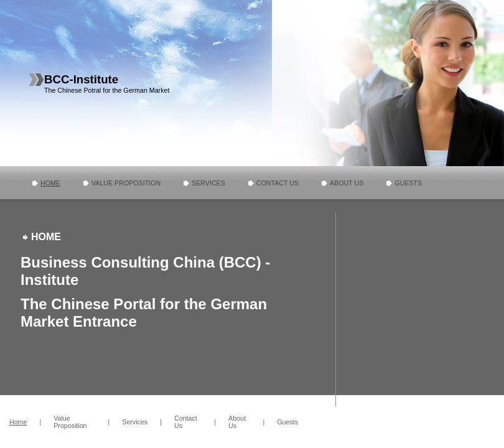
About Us (347, 183)
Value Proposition (126, 183)
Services (208, 183)
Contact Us (278, 183)
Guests (408, 183)
